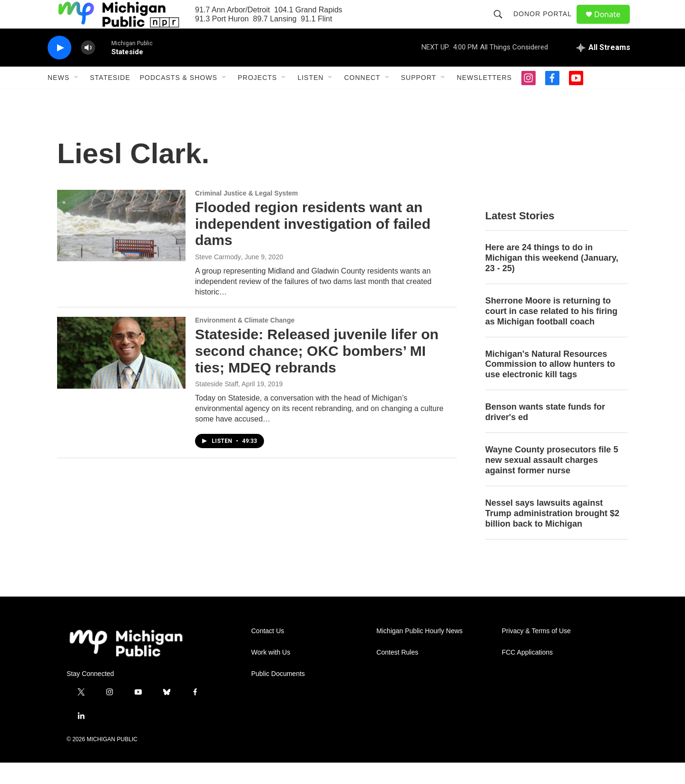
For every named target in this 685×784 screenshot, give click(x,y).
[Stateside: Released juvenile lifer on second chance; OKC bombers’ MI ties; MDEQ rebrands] (121, 374)
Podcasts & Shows (179, 99)
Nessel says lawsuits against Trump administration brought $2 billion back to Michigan (552, 535)
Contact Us (268, 652)
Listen (310, 99)
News (59, 99)
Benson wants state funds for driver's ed (545, 433)
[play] (59, 69)
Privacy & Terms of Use (536, 652)
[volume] (88, 69)
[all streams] (603, 69)
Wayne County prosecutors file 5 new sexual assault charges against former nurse (552, 481)
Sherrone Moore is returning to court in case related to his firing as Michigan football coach (551, 333)
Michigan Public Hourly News (419, 652)
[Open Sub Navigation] (77, 99)
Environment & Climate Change (245, 342)
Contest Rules (397, 674)
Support (419, 99)
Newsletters (484, 99)
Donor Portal (547, 25)
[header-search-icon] (502, 25)
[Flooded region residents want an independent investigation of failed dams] (121, 247)
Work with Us (271, 674)
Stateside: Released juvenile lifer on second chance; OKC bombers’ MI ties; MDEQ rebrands (317, 372)
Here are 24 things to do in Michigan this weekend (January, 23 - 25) (552, 279)
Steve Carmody (218, 278)
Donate (613, 25)
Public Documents (278, 695)
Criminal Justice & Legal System (246, 215)
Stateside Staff (217, 405)
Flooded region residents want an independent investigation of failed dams (313, 245)
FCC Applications (527, 674)
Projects (258, 99)
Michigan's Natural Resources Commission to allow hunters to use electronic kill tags (550, 386)
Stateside (110, 99)
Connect (362, 99)
